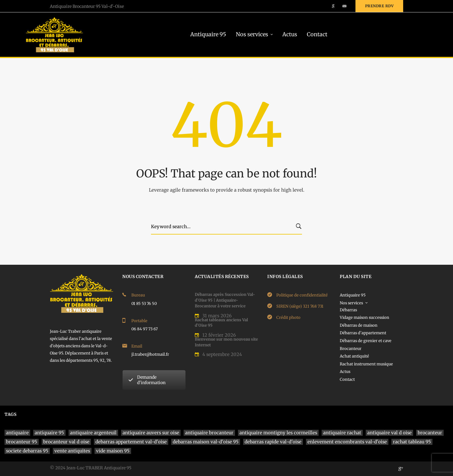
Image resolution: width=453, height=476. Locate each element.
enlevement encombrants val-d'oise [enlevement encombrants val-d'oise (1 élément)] (347, 442)
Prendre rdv (379, 6)
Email (137, 346)
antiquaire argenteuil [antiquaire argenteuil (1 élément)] (93, 433)
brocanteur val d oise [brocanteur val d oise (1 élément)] (66, 442)
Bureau (138, 295)
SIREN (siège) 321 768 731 (300, 306)
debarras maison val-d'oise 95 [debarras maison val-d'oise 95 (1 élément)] (206, 442)
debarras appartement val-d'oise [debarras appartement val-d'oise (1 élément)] (131, 442)
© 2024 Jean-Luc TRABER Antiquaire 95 (91, 468)
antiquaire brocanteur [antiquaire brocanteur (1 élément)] (209, 433)
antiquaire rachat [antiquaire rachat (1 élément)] (342, 433)
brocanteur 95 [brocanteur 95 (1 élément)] (22, 442)
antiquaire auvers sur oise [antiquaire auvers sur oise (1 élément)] (151, 433)
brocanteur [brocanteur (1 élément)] (430, 433)
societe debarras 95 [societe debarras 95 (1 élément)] (27, 451)
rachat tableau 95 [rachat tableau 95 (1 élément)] (412, 442)
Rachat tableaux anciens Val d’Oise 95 (221, 323)
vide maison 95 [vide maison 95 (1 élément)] (113, 451)
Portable (139, 321)
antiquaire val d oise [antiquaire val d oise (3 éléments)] (389, 433)
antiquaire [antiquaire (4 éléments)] (17, 433)
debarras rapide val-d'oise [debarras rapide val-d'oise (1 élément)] (273, 442)
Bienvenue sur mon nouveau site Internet (226, 342)
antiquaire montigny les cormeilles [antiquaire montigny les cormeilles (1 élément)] (278, 433)
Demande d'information (147, 380)
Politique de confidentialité (302, 295)
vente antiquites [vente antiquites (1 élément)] (72, 451)
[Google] (401, 469)
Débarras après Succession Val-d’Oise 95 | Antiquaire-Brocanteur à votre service (225, 300)
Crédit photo (288, 317)
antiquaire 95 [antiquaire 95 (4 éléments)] (49, 433)
